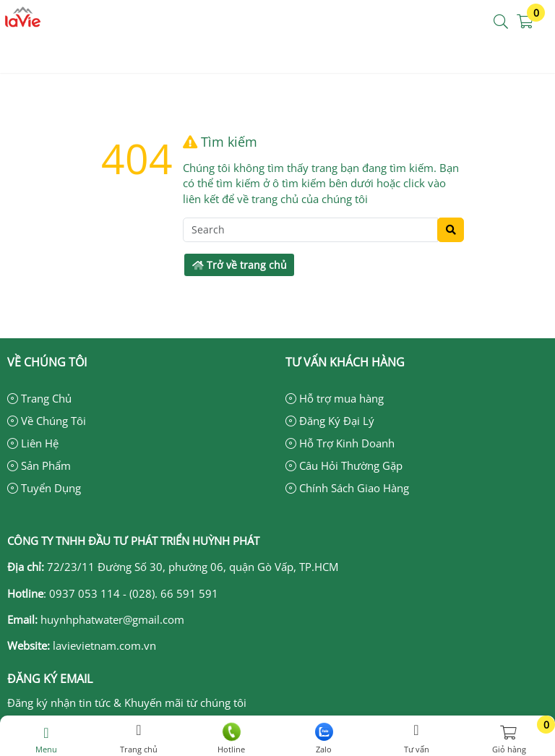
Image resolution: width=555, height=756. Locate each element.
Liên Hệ (33, 443)
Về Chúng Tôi (47, 421)
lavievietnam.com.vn (104, 645)
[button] (502, 22)
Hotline (231, 739)
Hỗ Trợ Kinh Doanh (340, 443)
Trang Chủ (39, 398)
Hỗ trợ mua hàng (335, 398)
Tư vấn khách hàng (345, 362)
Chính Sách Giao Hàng (347, 488)
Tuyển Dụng (44, 488)
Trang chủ (139, 739)
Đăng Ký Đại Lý (330, 421)
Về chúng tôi (47, 362)
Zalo (324, 739)
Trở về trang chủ (240, 265)
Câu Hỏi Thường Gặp (344, 465)
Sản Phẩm (39, 465)
